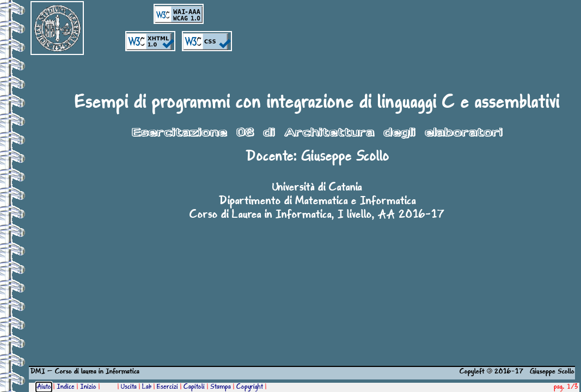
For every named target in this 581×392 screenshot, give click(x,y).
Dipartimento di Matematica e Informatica (317, 201)
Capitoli (194, 387)
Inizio (88, 387)
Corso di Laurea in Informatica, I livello (281, 215)
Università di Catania (317, 188)
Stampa (221, 387)
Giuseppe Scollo (345, 157)
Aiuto (44, 387)
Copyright (250, 387)
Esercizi (167, 387)
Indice (66, 387)
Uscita (129, 387)
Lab (147, 387)
